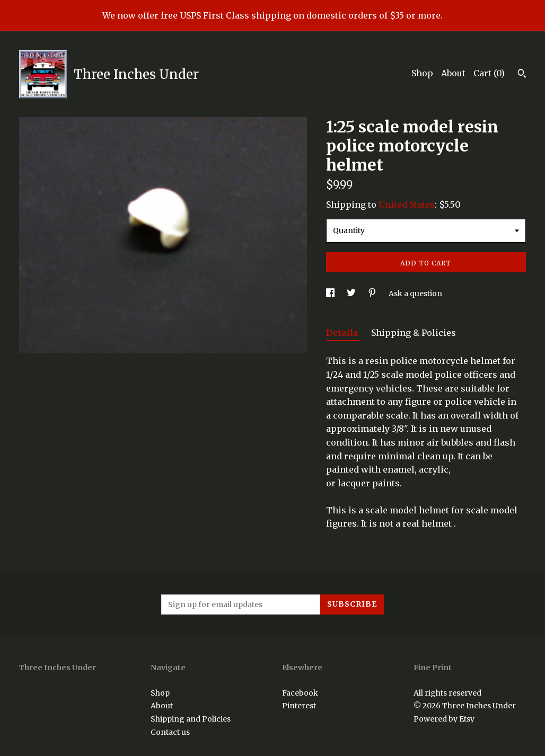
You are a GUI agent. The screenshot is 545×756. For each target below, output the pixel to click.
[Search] (522, 75)
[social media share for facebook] (331, 293)
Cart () (489, 73)
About (453, 73)
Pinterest (299, 706)
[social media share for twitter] (352, 293)
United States (407, 204)
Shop (422, 73)
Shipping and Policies (191, 719)
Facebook (300, 693)
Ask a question (415, 293)
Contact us (170, 732)
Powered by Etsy (444, 719)
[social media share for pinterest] (373, 293)
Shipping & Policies (414, 333)
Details (343, 333)
